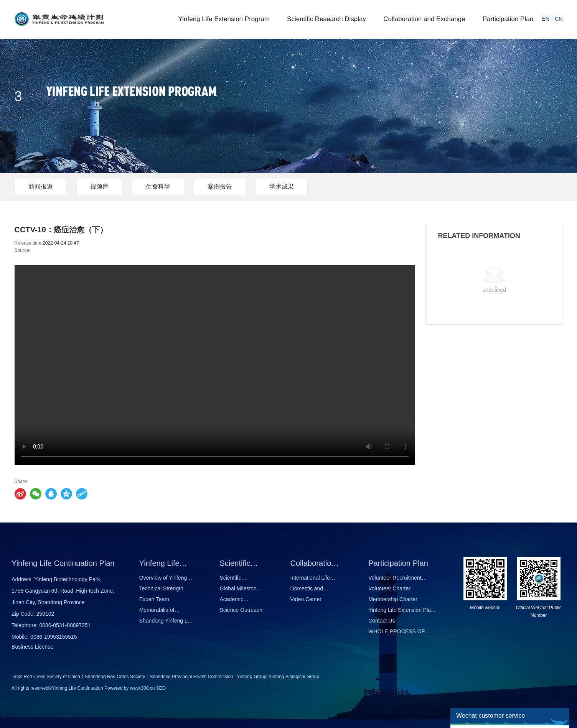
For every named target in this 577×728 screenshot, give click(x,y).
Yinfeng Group (251, 677)
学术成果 (282, 187)
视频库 (99, 187)
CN (559, 19)
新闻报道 (41, 187)
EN (546, 19)
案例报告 (220, 187)
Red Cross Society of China (52, 677)
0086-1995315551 (52, 637)
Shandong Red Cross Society (115, 677)
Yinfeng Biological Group (294, 677)
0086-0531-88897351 (65, 625)
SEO (161, 688)
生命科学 (158, 187)
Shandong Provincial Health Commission (191, 677)
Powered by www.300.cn (129, 688)
